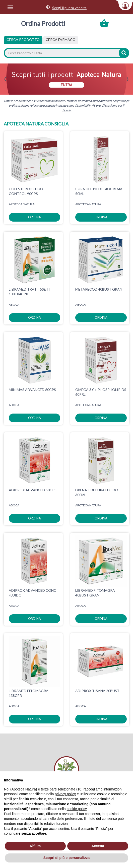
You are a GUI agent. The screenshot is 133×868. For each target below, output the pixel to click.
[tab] (61, 40)
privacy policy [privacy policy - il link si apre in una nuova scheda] (65, 794)
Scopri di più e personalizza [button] (66, 858)
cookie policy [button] (77, 809)
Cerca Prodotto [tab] (23, 40)
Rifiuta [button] (35, 846)
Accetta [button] (98, 846)
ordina (35, 217)
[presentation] (5, 79)
